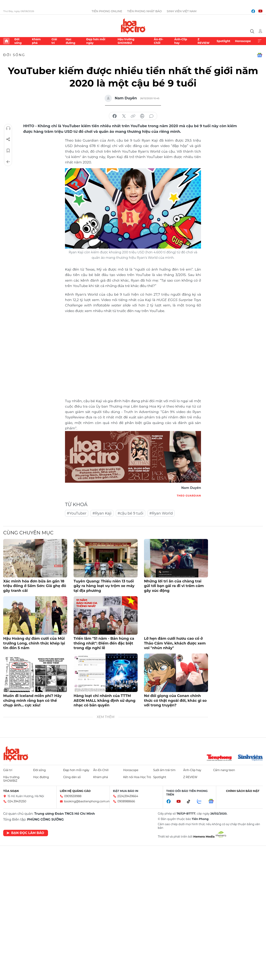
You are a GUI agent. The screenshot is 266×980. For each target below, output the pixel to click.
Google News (260, 55)
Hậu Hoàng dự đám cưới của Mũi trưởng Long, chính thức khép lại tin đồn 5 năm (34, 643)
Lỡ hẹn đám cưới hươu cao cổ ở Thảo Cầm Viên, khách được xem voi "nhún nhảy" (175, 643)
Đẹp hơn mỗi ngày (96, 41)
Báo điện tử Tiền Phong (133, 26)
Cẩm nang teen (224, 770)
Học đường (70, 41)
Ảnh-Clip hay (181, 41)
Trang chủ (6, 41)
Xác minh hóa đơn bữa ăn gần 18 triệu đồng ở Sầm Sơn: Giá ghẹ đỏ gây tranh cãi (35, 586)
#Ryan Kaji (102, 513)
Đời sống (18, 41)
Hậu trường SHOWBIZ (126, 41)
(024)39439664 (128, 796)
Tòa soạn (11, 791)
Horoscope (243, 41)
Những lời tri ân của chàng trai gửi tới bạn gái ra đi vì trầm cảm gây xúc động (174, 586)
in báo (142, 116)
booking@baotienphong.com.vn (87, 801)
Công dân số (72, 777)
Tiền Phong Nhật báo (144, 11)
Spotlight (223, 41)
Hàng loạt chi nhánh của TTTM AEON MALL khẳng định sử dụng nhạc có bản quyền (104, 701)
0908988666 (126, 801)
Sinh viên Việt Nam (182, 11)
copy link (133, 116)
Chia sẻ (8, 139)
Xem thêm (260, 41)
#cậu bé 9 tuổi (130, 513)
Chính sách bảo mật (243, 791)
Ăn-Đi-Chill (158, 41)
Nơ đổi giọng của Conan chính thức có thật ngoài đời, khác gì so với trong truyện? (175, 701)
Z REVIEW (204, 41)
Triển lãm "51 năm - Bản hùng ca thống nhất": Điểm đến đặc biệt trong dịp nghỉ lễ (104, 643)
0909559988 (73, 796)
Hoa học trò (16, 754)
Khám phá (36, 41)
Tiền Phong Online (107, 11)
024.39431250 (17, 801)
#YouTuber (77, 513)
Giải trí (54, 41)
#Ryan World (161, 513)
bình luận (151, 116)
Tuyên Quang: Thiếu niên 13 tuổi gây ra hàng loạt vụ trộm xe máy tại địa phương (104, 586)
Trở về (8, 162)
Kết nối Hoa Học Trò (137, 777)
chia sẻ (115, 116)
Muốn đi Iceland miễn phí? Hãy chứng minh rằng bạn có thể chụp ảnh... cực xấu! (32, 701)
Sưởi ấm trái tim (164, 770)
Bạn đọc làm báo (25, 833)
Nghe (8, 128)
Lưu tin (8, 151)
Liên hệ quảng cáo (75, 791)
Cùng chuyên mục (28, 533)
